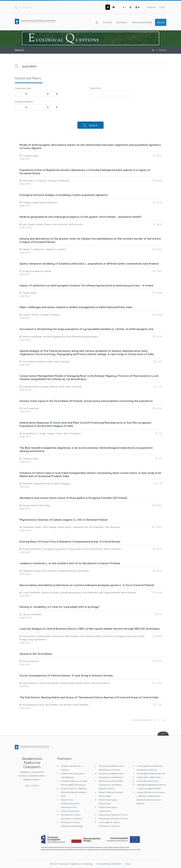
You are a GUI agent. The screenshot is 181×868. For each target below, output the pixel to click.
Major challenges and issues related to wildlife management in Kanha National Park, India (76, 307)
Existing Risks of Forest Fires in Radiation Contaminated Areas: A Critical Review (70, 542)
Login (162, 7)
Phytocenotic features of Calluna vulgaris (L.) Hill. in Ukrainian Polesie (64, 520)
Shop (128, 864)
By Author (96, 88)
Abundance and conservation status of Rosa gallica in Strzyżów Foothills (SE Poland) (73, 498)
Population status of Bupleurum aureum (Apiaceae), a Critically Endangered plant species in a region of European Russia (85, 172)
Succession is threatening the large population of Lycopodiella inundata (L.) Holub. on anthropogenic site (87, 329)
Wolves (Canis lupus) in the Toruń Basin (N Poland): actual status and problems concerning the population (86, 401)
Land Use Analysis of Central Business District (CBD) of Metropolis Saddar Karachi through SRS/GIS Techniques (90, 629)
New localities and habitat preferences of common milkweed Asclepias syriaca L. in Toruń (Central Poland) (87, 585)
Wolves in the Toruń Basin (36, 654)
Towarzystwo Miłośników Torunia (113, 815)
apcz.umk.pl (32, 785)
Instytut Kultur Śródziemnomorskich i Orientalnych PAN (71, 803)
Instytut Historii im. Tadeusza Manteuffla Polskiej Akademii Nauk (74, 792)
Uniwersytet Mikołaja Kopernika (151, 773)
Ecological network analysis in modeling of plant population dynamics (64, 195)
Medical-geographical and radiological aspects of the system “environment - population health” (81, 217)
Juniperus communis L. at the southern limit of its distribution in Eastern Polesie (70, 563)
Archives (122, 22)
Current (107, 22)
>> (163, 720)
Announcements (142, 22)
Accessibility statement (109, 864)
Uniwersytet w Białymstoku (149, 777)
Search (93, 125)
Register (152, 7)
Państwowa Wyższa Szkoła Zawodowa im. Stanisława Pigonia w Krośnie (111, 785)
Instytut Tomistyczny (70, 811)
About (161, 22)
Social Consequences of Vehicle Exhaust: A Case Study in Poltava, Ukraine (66, 676)
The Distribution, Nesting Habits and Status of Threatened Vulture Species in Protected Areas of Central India (89, 697)
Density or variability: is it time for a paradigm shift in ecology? (59, 607)
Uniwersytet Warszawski (148, 781)
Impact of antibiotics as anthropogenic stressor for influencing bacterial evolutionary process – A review (86, 285)
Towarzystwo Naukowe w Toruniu (113, 818)
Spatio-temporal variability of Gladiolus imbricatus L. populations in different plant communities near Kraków (89, 264)
